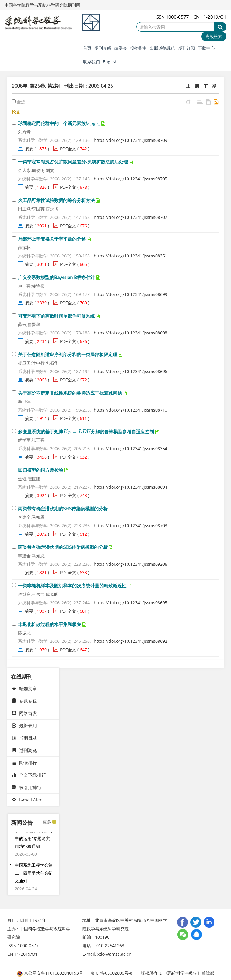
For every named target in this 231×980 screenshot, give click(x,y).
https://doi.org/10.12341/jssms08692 (131, 641)
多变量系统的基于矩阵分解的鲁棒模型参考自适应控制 (86, 431)
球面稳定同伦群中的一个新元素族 (59, 123)
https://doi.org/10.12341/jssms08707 (131, 217)
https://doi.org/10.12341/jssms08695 (131, 603)
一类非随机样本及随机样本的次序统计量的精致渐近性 (72, 586)
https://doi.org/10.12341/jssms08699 (131, 294)
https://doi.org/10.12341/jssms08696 (131, 371)
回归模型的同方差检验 (41, 470)
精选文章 (24, 689)
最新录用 (24, 726)
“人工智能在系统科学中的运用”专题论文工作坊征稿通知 (34, 841)
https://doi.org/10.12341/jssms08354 (131, 448)
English (110, 62)
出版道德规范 (162, 48)
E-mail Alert (27, 800)
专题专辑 (24, 701)
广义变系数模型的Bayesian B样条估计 (57, 277)
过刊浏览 (24, 750)
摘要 (29, 149)
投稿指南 (138, 48)
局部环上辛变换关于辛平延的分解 (52, 239)
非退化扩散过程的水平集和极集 (50, 624)
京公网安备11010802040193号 (50, 973)
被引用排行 (27, 787)
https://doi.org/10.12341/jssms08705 (131, 179)
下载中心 (206, 48)
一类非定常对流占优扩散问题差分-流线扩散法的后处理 (73, 162)
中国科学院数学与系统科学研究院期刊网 (42, 5)
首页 (87, 48)
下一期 (210, 86)
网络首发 (24, 713)
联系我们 (91, 62)
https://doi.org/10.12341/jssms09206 (131, 564)
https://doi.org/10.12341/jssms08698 (131, 333)
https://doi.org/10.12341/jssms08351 (131, 256)
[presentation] (93, 123)
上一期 (192, 86)
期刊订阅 (186, 48)
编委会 (121, 48)
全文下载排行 (29, 775)
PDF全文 (68, 149)
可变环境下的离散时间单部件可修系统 (56, 316)
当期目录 (24, 738)
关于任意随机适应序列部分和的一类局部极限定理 (68, 354)
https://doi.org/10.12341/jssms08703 (131, 526)
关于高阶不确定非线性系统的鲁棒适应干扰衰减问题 (70, 393)
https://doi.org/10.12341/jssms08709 (131, 140)
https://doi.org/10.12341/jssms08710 (131, 410)
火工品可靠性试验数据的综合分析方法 (56, 200)
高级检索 (214, 36)
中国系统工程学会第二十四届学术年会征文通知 (34, 875)
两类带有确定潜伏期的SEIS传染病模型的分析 (63, 509)
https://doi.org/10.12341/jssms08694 (131, 487)
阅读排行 (24, 763)
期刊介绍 (103, 48)
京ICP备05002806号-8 (111, 973)
